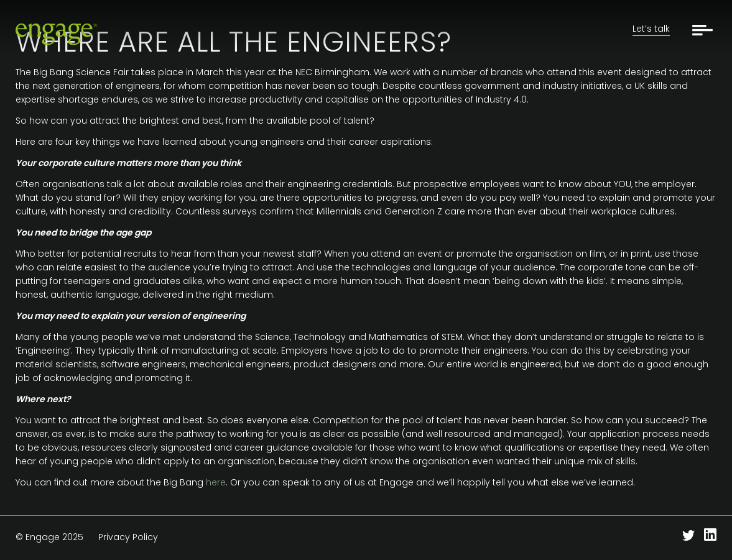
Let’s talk (651, 29)
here (216, 482)
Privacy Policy (128, 537)
